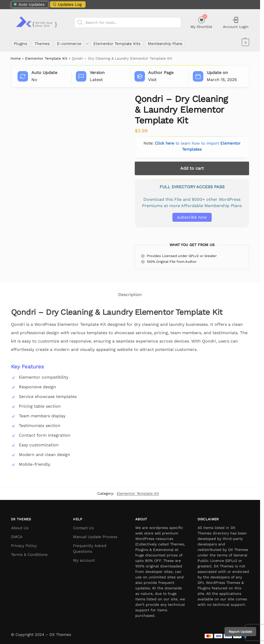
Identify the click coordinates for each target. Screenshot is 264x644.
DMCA (17, 534)
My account (84, 558)
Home (16, 56)
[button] (245, 42)
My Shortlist (201, 22)
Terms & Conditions (29, 552)
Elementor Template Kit (46, 56)
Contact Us (83, 525)
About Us (20, 525)
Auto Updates (29, 4)
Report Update (240, 632)
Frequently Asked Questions (90, 546)
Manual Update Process (95, 534)
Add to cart (192, 165)
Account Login (236, 22)
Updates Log (67, 4)
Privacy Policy (24, 543)
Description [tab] (130, 292)
